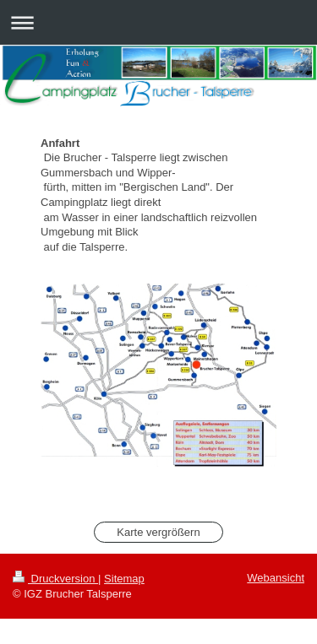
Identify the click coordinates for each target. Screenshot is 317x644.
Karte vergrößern (158, 532)
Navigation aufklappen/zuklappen (158, 22)
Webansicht (276, 578)
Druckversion (55, 579)
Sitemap (124, 579)
